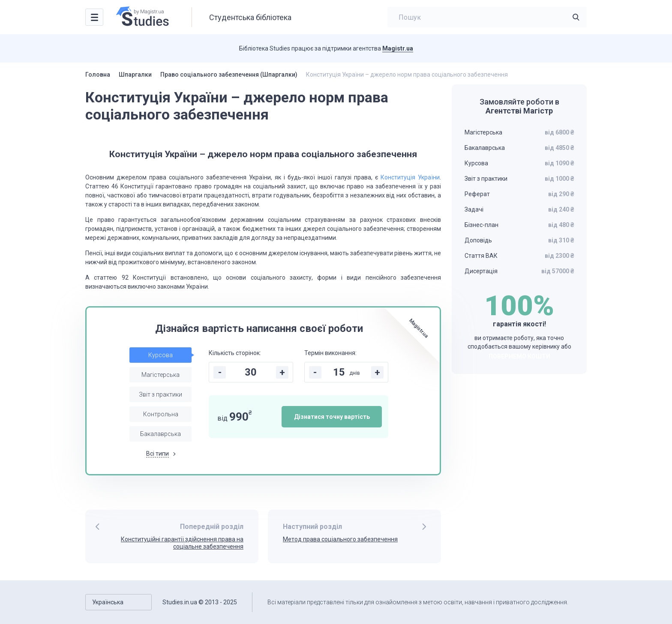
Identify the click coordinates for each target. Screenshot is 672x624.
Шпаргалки (135, 75)
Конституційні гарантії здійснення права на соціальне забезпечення (182, 543)
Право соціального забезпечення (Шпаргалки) (229, 75)
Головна (98, 75)
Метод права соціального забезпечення (340, 539)
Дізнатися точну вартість (332, 417)
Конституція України (410, 177)
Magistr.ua (398, 48)
